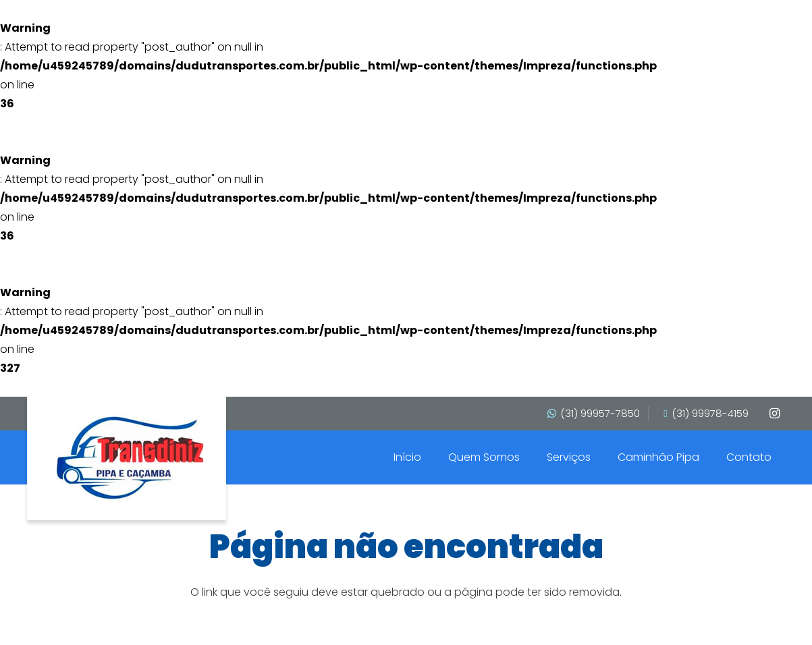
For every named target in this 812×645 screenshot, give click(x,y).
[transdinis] (130, 457)
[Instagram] (774, 414)
